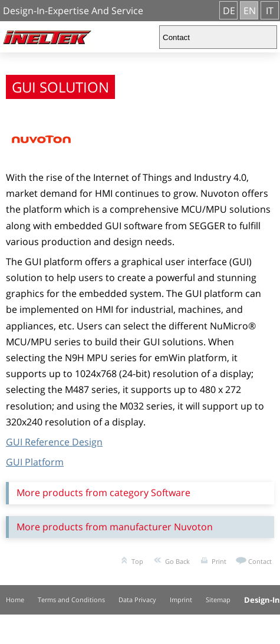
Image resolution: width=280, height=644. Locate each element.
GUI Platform (35, 462)
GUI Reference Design (54, 442)
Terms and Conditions (71, 600)
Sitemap (218, 600)
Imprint (181, 600)
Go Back (177, 561)
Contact (260, 561)
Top (137, 561)
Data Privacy (137, 600)
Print (219, 561)
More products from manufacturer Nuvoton (115, 527)
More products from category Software (103, 493)
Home (15, 600)
